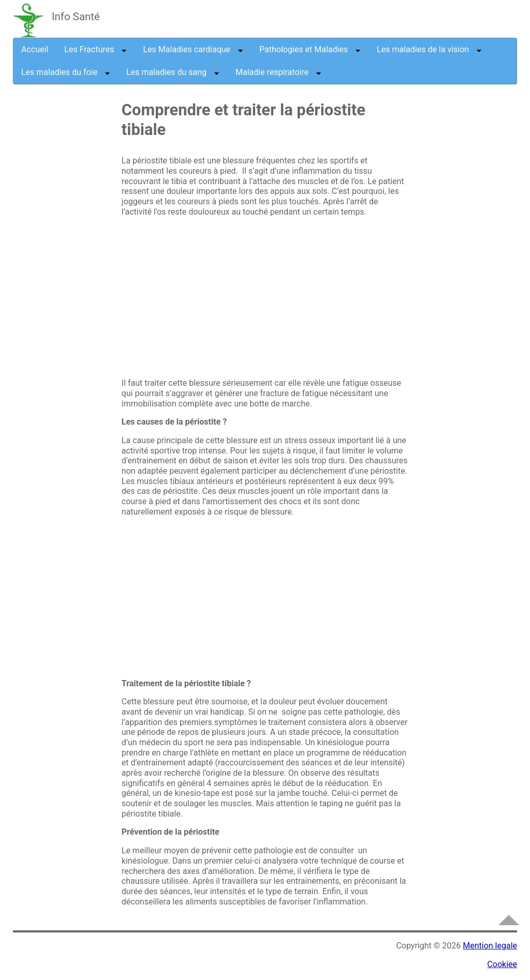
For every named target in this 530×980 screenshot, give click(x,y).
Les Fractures (95, 49)
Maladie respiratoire (278, 72)
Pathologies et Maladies (310, 49)
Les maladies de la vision (429, 49)
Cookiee (502, 964)
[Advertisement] (98, 270)
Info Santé (76, 17)
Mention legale (490, 946)
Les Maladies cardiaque (193, 49)
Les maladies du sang (173, 72)
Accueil (35, 49)
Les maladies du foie (66, 72)
